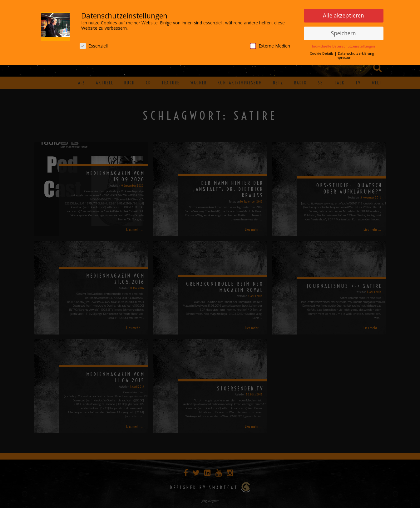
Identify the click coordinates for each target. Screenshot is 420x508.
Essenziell (94, 45)
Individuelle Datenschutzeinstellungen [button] (343, 45)
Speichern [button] (343, 32)
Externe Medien (270, 45)
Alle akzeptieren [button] (343, 14)
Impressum (343, 57)
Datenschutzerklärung (356, 53)
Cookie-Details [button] (322, 53)
